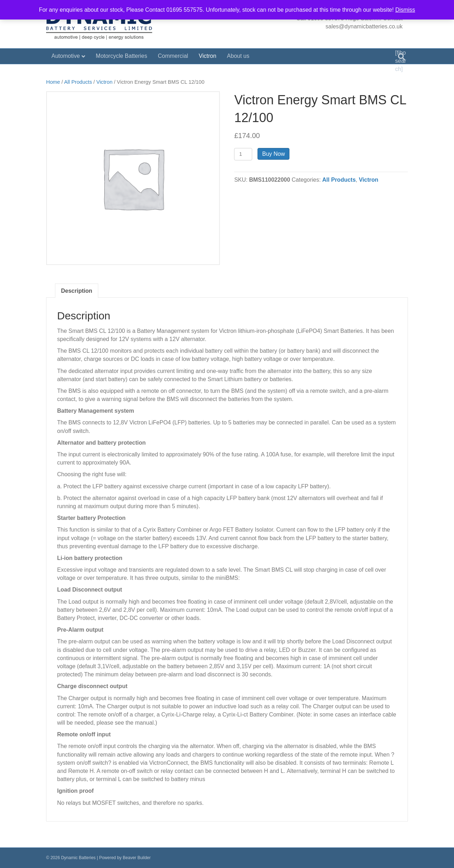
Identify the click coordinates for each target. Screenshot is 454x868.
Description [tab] (77, 291)
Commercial (173, 56)
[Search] (402, 57)
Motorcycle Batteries (121, 56)
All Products (78, 82)
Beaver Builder (137, 858)
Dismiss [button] (405, 10)
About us (238, 56)
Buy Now (273, 154)
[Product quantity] (243, 154)
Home (53, 82)
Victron (207, 56)
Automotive (66, 56)
